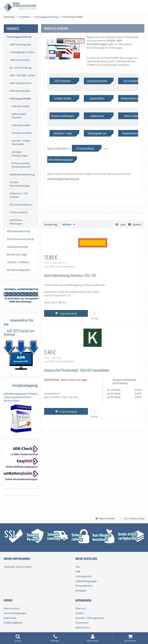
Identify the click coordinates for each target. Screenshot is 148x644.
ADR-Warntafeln (21, 106)
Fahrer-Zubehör (19, 212)
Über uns (81, 608)
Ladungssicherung (17, 247)
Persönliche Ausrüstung (20, 239)
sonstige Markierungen (20, 154)
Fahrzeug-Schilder (20, 99)
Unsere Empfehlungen (17, 559)
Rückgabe (81, 590)
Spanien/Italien (97, 98)
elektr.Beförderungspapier (60, 159)
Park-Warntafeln (21, 125)
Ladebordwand (97, 116)
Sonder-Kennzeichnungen (20, 184)
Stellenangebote (13, 623)
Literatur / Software (18, 262)
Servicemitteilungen (15, 613)
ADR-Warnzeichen (20, 91)
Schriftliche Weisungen (16, 222)
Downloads (10, 618)
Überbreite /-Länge (63, 133)
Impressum (82, 623)
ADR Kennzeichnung (18, 231)
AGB (78, 571)
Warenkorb (130, 638)
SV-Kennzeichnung (85, 148)
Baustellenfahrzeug (131, 133)
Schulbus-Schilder (22, 133)
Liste (123, 224)
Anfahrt (80, 613)
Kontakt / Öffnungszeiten (90, 618)
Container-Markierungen (63, 116)
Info (78, 567)
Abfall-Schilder (131, 116)
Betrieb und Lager (17, 254)
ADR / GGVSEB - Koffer (22, 75)
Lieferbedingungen (86, 581)
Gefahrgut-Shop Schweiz (18, 567)
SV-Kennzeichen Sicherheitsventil (21, 165)
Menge (95, 318)
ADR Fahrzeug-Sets (20, 44)
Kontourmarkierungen (131, 98)
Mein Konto (93, 638)
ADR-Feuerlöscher (20, 60)
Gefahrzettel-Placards (19, 116)
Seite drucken (107, 518)
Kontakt (55, 638)
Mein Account (12, 608)
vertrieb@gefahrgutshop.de (63, 179)
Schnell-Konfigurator (19, 270)
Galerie (137, 224)
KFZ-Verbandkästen (21, 205)
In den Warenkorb (68, 313)
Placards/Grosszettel (97, 81)
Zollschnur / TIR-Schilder (19, 195)
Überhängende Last (97, 133)
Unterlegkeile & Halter (22, 52)
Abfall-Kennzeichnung (22, 174)
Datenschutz (83, 627)
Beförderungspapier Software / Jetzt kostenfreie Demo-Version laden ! (21, 397)
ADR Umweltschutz (21, 83)
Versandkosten (67, 266)
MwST (52, 266)
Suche (18, 638)
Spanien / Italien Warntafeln (21, 142)
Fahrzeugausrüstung (19, 37)
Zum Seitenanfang (134, 518)
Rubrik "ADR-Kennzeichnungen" (104, 42)
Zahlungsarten (84, 576)
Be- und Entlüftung (20, 68)
